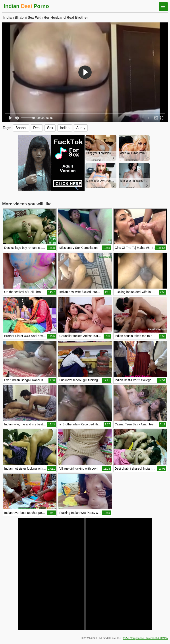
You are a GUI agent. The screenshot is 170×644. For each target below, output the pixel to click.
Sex (50, 128)
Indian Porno (26, 6)
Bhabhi (21, 128)
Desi (37, 128)
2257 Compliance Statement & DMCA (146, 638)
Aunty (81, 128)
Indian (65, 128)
